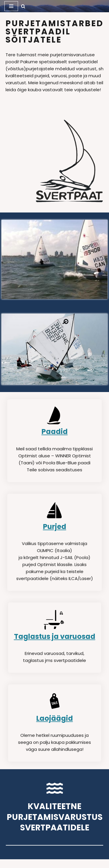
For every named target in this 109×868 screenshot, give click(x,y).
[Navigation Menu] (11, 6)
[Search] (23, 6)
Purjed (55, 527)
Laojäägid (55, 718)
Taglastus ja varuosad (55, 636)
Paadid (55, 432)
